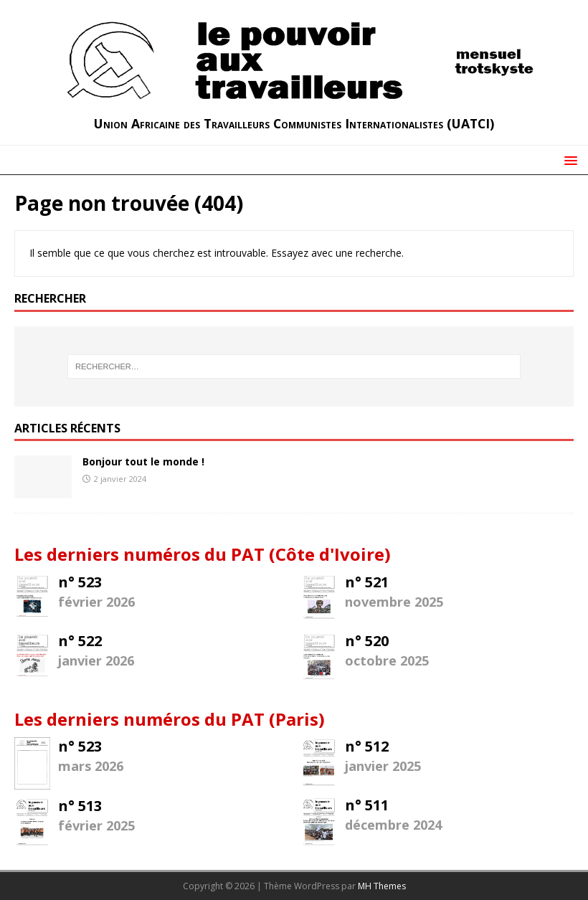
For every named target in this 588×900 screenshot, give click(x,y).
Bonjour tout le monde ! (143, 461)
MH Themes (382, 886)
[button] (568, 160)
